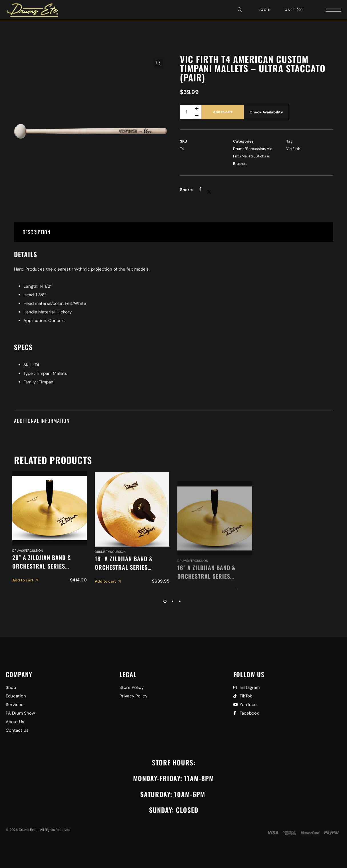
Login (265, 10)
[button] (159, 63)
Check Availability (266, 112)
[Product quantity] (191, 112)
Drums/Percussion (249, 149)
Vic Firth (293, 149)
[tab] (174, 232)
